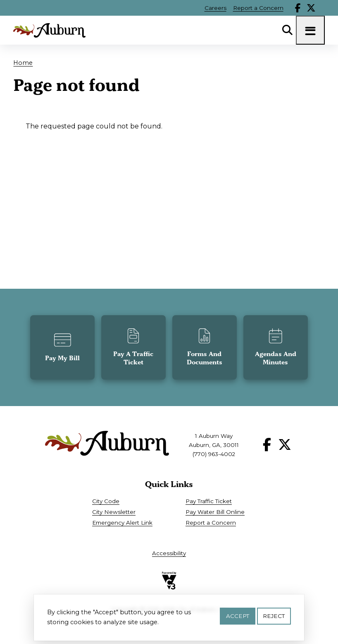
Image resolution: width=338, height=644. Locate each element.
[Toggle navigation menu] (310, 30)
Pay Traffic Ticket (209, 501)
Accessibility (169, 553)
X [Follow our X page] (311, 8)
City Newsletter (114, 512)
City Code (106, 501)
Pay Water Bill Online (215, 512)
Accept (238, 618)
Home (23, 63)
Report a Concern (258, 8)
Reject (274, 618)
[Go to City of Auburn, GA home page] (49, 30)
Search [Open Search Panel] (288, 30)
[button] (62, 347)
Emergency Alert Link (122, 523)
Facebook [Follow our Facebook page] (298, 8)
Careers (215, 8)
